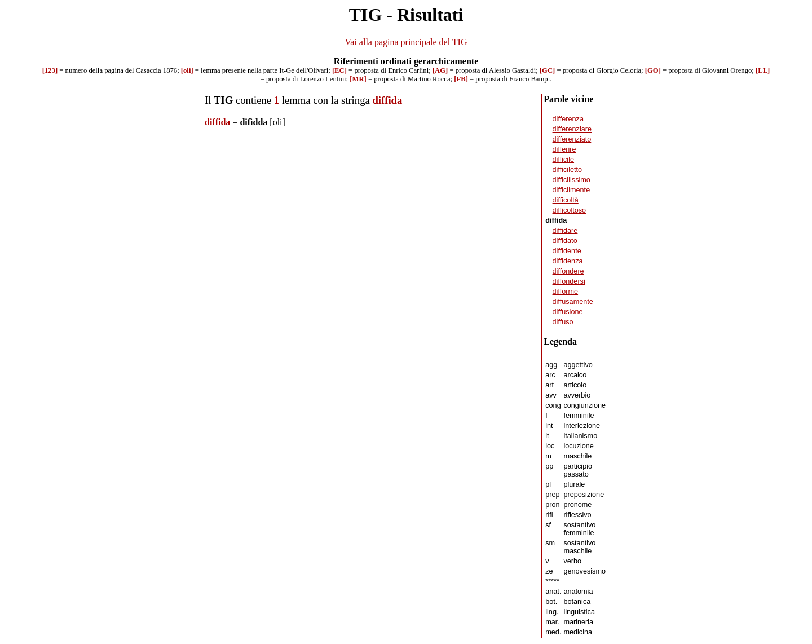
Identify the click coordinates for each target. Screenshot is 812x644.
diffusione (568, 312)
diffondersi (569, 281)
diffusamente (573, 302)
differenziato (572, 139)
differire (564, 149)
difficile (563, 160)
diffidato (565, 241)
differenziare (572, 129)
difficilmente (572, 190)
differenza (568, 119)
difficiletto (568, 170)
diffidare (565, 231)
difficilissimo (572, 180)
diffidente (567, 251)
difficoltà (566, 200)
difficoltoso (570, 210)
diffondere (568, 271)
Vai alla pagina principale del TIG (406, 42)
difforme (566, 292)
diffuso (563, 322)
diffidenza (568, 261)
